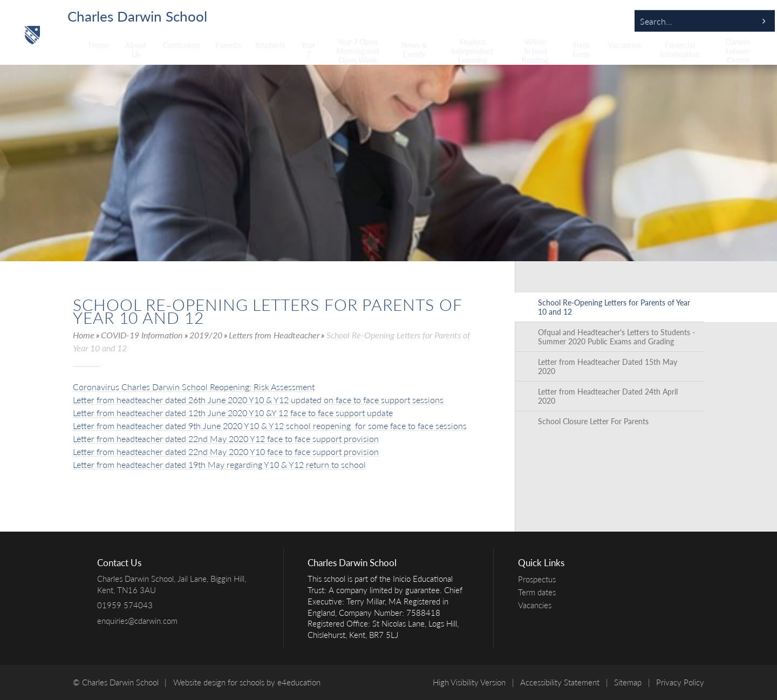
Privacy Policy (680, 682)
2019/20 (206, 335)
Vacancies (537, 605)
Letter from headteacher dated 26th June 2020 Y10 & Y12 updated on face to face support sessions (258, 400)
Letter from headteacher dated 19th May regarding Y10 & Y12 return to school (219, 464)
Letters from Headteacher (274, 335)
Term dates (540, 592)
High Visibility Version (469, 682)
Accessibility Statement (560, 682)
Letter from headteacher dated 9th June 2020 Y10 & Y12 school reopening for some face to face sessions (270, 426)
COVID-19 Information (142, 335)
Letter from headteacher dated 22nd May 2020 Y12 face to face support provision (226, 439)
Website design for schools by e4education (247, 682)
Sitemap (628, 682)
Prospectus (540, 579)
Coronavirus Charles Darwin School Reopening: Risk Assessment (194, 387)
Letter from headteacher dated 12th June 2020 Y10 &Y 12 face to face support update (233, 413)
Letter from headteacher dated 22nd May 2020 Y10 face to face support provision (226, 451)
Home (84, 335)
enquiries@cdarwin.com (137, 621)
